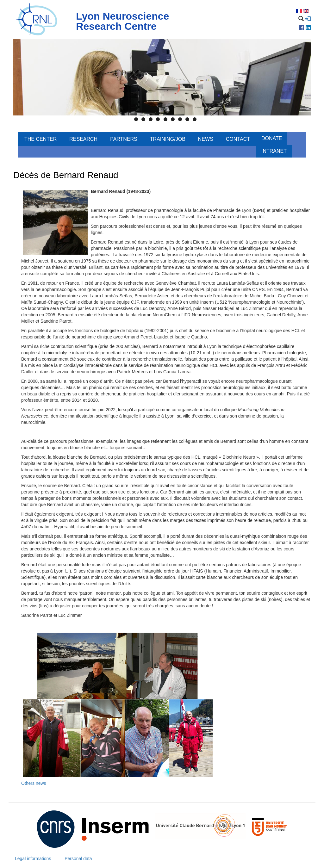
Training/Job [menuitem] (168, 139)
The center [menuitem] (40, 139)
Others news (34, 783)
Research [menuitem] (83, 139)
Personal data (78, 859)
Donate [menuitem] (272, 138)
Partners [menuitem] (124, 139)
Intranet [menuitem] (274, 151)
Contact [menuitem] (238, 139)
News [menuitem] (206, 139)
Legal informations (33, 859)
